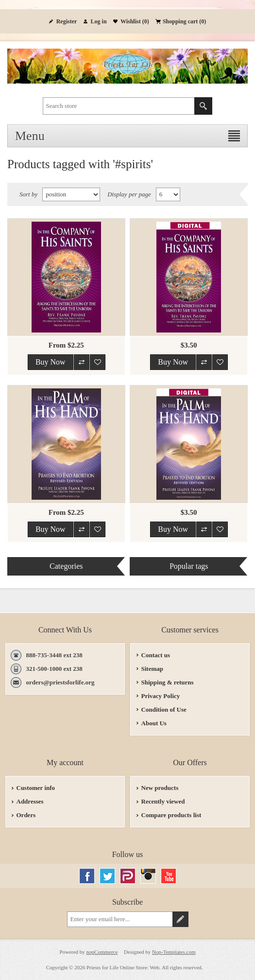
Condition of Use (164, 709)
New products (160, 788)
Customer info (36, 788)
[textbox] (119, 106)
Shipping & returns (168, 682)
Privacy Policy (161, 696)
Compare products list (171, 815)
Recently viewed (163, 801)
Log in (99, 21)
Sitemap (153, 669)
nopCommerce (102, 952)
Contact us (156, 655)
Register (67, 21)
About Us (154, 723)
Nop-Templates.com (174, 952)
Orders (26, 815)
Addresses (30, 801)
